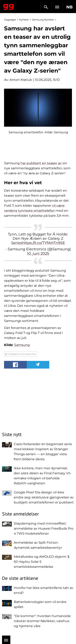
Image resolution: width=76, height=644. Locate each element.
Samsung (22, 345)
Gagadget (9, 6)
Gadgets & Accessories (22, 354)
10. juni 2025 (38, 254)
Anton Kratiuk (21, 80)
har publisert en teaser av (41, 163)
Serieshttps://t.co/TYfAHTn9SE (38, 243)
